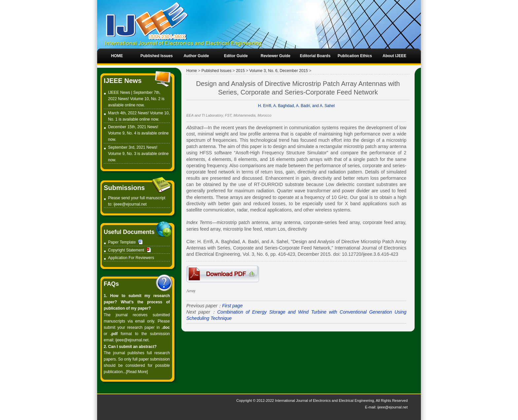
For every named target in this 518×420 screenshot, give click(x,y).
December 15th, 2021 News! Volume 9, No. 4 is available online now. (138, 133)
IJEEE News (123, 81)
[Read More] (137, 372)
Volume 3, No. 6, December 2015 (279, 71)
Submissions (124, 188)
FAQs (111, 284)
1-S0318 (223, 274)
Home (192, 71)
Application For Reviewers (131, 258)
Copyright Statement (126, 250)
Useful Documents (129, 232)
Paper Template (122, 242)
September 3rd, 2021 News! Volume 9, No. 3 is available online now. (138, 154)
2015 (240, 71)
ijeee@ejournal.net (130, 204)
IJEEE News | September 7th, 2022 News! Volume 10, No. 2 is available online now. (136, 99)
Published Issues (217, 71)
